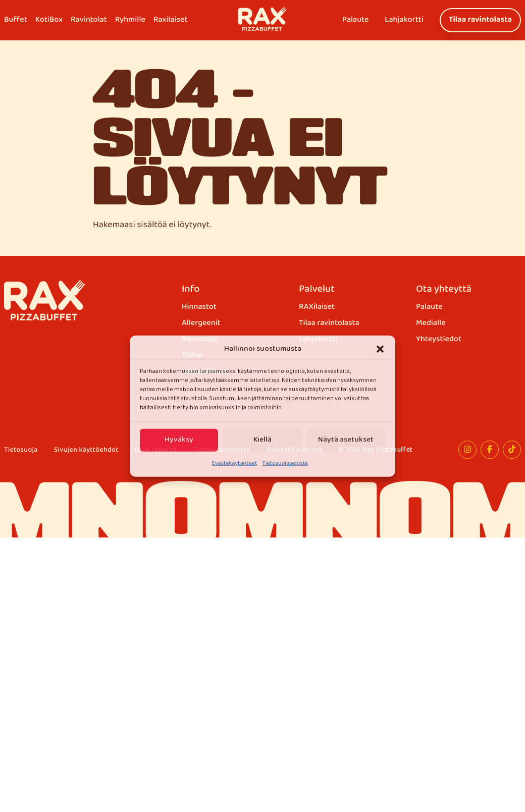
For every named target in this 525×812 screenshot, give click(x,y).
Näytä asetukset (346, 440)
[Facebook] (490, 450)
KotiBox (49, 20)
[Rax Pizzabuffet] (45, 300)
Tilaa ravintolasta (480, 20)
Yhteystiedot (439, 340)
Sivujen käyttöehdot (86, 451)
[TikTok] (512, 450)
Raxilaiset (171, 20)
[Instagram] (467, 450)
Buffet (16, 20)
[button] (380, 349)
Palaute (356, 20)
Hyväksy (179, 440)
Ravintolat (89, 20)
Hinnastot (199, 307)
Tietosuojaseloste (285, 463)
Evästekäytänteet (235, 463)
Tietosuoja (21, 451)
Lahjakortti (404, 20)
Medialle (431, 323)
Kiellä (262, 440)
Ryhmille (130, 20)
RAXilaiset (317, 307)
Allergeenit (201, 323)
